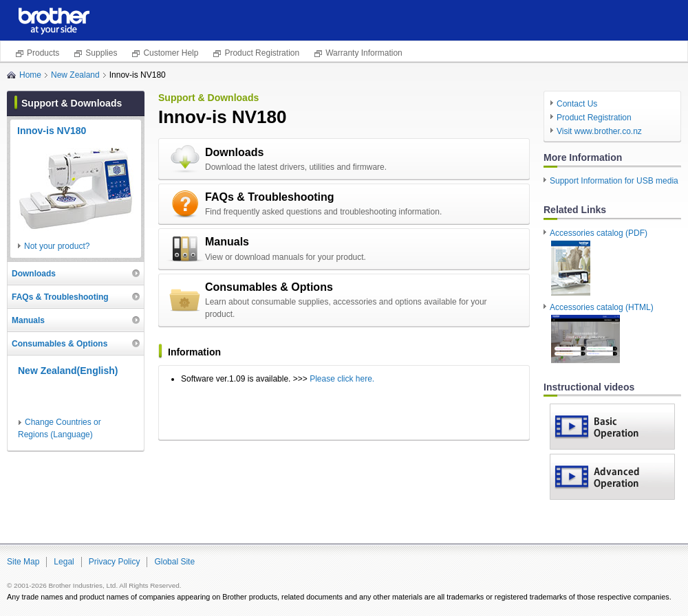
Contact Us (577, 104)
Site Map (23, 562)
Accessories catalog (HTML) (602, 333)
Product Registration (262, 53)
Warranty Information (364, 53)
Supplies (101, 53)
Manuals (227, 242)
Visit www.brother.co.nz (599, 131)
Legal (64, 562)
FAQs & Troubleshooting (270, 197)
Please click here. (342, 379)
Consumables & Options (269, 287)
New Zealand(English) (68, 371)
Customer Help (171, 53)
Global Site (174, 562)
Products (43, 53)
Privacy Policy (115, 562)
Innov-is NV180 (52, 131)
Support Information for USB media (614, 181)
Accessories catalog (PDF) (599, 263)
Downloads (234, 152)
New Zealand (75, 75)
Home (30, 75)
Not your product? (57, 246)
